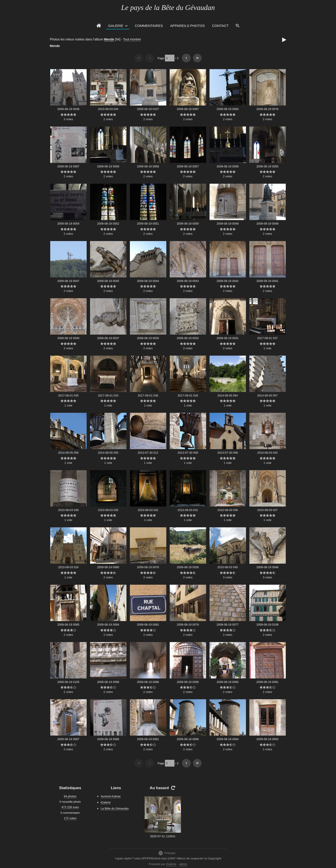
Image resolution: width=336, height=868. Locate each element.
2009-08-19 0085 (68, 625)
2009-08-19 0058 (148, 166)
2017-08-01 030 (148, 395)
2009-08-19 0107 (148, 109)
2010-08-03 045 (228, 567)
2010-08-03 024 (68, 567)
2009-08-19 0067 (68, 166)
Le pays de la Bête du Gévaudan (168, 7)
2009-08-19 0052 (108, 224)
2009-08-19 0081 (148, 739)
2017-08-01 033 (108, 395)
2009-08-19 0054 (68, 224)
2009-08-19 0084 (108, 625)
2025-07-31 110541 (163, 836)
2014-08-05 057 (267, 395)
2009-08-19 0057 (188, 166)
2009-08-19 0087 (68, 739)
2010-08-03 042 (267, 453)
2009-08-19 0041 (267, 281)
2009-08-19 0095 (188, 682)
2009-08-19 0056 (228, 166)
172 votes (70, 818)
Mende (109, 39)
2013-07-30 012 (148, 453)
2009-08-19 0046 (267, 567)
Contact (220, 26)
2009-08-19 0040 (68, 338)
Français (167, 853)
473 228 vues (70, 807)
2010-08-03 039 (68, 510)
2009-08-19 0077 (228, 625)
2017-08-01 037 (267, 338)
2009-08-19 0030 (188, 567)
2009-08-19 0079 (188, 625)
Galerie (116, 26)
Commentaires (149, 26)
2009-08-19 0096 (148, 682)
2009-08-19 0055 (267, 166)
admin (183, 864)
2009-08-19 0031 (228, 338)
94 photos (70, 796)
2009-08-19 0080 (108, 567)
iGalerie (106, 802)
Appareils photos (187, 26)
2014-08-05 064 (228, 395)
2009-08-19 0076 (148, 567)
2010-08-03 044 (108, 109)
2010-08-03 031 (188, 510)
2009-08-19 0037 (108, 338)
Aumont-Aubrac (111, 796)
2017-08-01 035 (68, 395)
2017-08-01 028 (188, 395)
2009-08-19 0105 (68, 682)
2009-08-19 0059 (108, 166)
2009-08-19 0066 (188, 739)
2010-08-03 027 (267, 510)
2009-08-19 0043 (188, 281)
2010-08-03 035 (108, 510)
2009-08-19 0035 (148, 338)
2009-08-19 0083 (228, 109)
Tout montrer (132, 39)
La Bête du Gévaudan (115, 808)
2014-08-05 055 (108, 453)
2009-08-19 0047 (68, 281)
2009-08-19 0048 (267, 224)
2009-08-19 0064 (228, 739)
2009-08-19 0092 (228, 682)
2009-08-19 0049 (228, 224)
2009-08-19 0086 (108, 739)
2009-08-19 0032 (188, 338)
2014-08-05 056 (68, 453)
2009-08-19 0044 (148, 281)
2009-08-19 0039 (68, 109)
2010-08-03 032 (148, 510)
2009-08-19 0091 (267, 682)
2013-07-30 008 (228, 453)
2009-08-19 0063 (267, 739)
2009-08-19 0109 (267, 625)
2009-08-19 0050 (188, 224)
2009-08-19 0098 (108, 682)
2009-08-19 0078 (267, 109)
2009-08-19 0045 (108, 281)
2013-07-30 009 (188, 453)
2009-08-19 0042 (228, 281)
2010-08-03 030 (228, 510)
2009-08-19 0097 (188, 109)
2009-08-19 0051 (148, 224)
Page (161, 58)
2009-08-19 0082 (148, 625)
